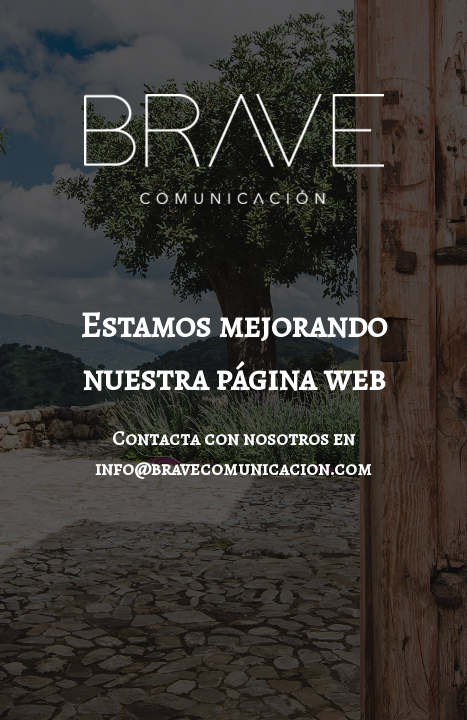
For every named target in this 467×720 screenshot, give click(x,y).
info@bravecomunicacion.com (233, 468)
